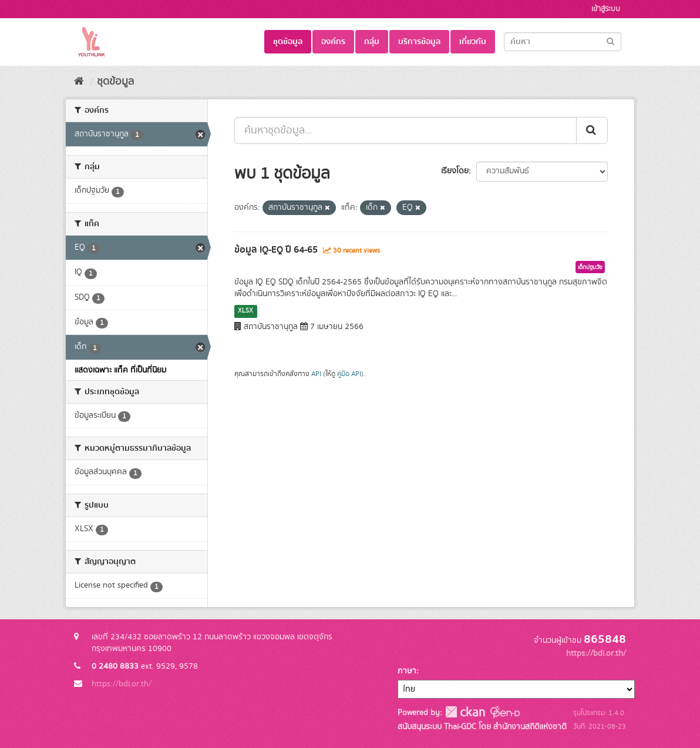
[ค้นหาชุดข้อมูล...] (405, 130)
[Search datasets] (563, 42)
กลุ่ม (372, 42)
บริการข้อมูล (419, 42)
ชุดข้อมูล (288, 42)
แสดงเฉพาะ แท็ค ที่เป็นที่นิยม (120, 370)
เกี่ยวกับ (473, 42)
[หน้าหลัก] (79, 82)
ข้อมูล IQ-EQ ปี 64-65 (276, 250)
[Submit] (610, 41)
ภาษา (407, 671)
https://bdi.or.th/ (122, 684)
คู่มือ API (349, 374)
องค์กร (333, 42)
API (316, 374)
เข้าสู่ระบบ (606, 9)
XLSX (245, 311)
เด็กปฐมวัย (590, 267)
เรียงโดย (455, 171)
